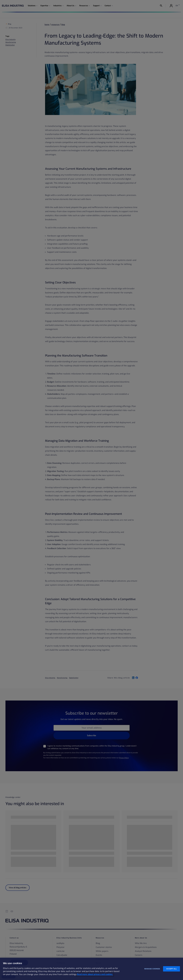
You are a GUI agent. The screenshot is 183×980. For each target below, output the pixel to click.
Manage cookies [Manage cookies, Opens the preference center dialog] (152, 969)
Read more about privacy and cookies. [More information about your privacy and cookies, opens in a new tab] (95, 974)
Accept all (172, 969)
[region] (91, 969)
